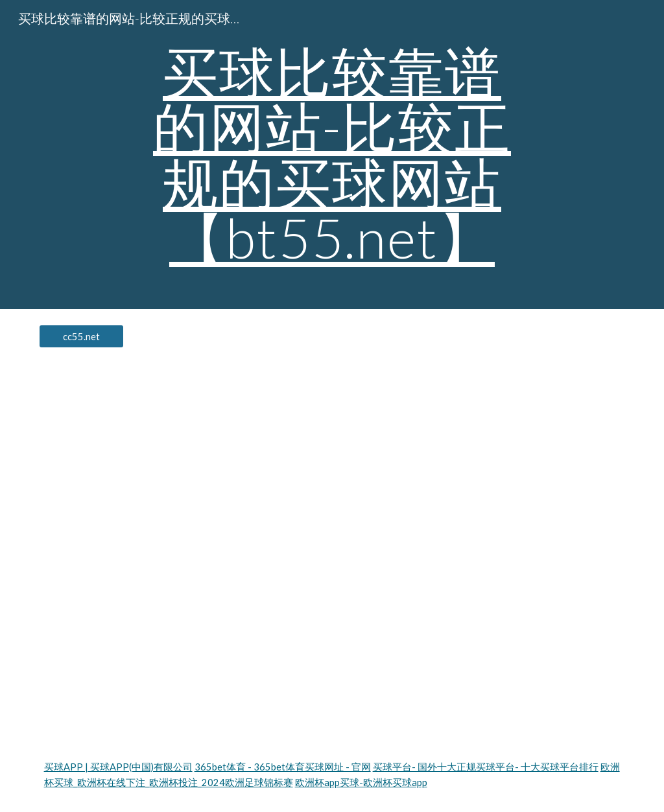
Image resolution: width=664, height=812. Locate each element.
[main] (332, 155)
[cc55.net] (81, 336)
